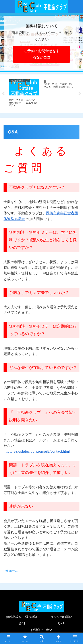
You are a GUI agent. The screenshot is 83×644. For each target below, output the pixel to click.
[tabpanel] (24, 93)
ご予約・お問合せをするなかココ (42, 54)
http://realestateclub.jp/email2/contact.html (37, 451)
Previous (3, 94)
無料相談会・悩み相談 (22, 617)
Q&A (61, 623)
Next (80, 94)
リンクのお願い (61, 617)
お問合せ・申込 (42, 630)
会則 (22, 623)
